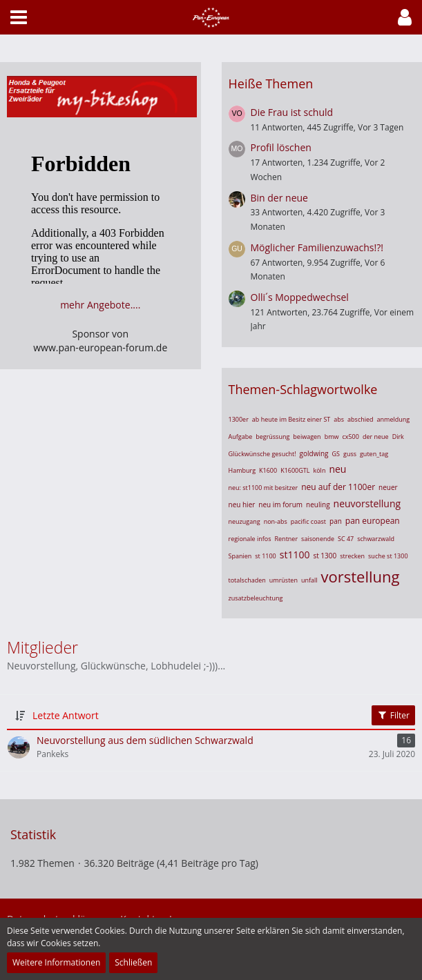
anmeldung (394, 419)
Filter (393, 715)
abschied (360, 419)
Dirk (398, 437)
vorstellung (361, 576)
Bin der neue (279, 198)
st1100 (295, 555)
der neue (376, 437)
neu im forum (280, 504)
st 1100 (265, 556)
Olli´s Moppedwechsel (300, 297)
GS (336, 454)
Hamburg (242, 470)
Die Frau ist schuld (292, 112)
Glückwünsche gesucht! (262, 454)
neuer (388, 487)
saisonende (318, 539)
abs (339, 419)
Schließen (133, 962)
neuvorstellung (367, 503)
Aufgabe (241, 437)
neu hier (242, 504)
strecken (352, 556)
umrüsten (284, 580)
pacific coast (308, 521)
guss (350, 454)
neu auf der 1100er (338, 487)
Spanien (240, 556)
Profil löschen (281, 147)
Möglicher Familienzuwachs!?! (317, 247)
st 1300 (325, 556)
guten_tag (374, 454)
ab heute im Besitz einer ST (291, 419)
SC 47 (346, 539)
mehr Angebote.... (100, 305)
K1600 (268, 470)
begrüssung (272, 437)
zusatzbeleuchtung (256, 598)
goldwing (314, 453)
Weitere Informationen (56, 962)
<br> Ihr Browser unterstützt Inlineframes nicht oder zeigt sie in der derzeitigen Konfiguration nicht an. (100, 215)
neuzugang (244, 521)
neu (337, 469)
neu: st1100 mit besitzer (263, 488)
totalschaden (247, 580)
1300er (239, 419)
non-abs (276, 521)
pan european (373, 521)
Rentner (287, 539)
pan (336, 521)
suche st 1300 (388, 556)
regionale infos (250, 539)
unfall (309, 580)
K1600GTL (295, 470)
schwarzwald (376, 539)
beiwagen (307, 437)
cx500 (350, 437)
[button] (405, 17)
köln (319, 470)
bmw (332, 437)
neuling (318, 504)
